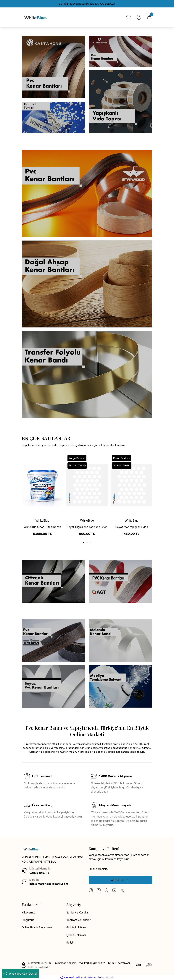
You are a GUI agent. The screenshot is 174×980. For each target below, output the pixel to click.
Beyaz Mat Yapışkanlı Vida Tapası (132, 527)
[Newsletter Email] (120, 869)
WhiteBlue (42, 520)
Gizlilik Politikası (76, 927)
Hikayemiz (28, 912)
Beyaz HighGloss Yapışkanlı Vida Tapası (87, 527)
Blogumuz (28, 920)
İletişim (71, 942)
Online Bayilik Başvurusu (37, 927)
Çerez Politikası (76, 935)
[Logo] (35, 17)
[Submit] (120, 880)
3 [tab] (90, 543)
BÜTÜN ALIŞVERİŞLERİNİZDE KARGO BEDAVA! (87, 4)
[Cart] (149, 17)
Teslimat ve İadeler (78, 920)
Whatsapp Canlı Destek (21, 973)
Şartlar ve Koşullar (78, 912)
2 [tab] (87, 543)
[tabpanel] (42, 496)
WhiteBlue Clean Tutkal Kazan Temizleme (42, 527)
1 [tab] (84, 543)
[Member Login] (139, 17)
